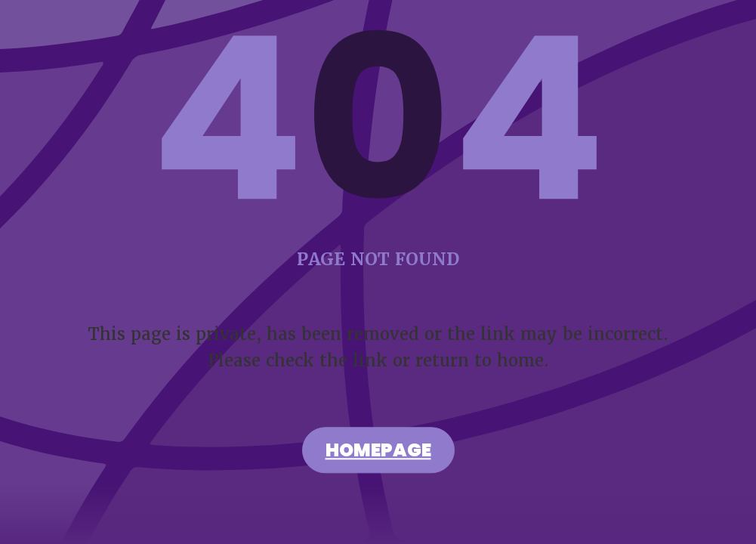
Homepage (378, 453)
